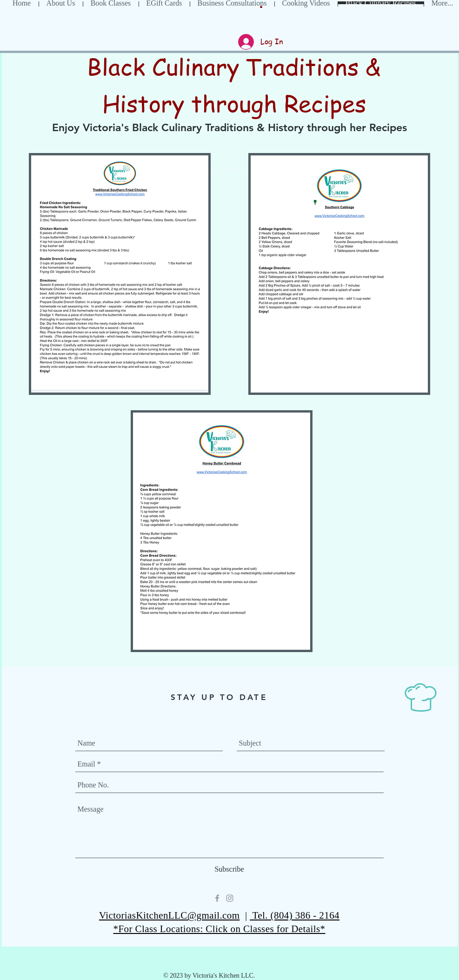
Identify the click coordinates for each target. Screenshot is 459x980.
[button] (261, 7)
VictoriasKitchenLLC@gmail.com (170, 915)
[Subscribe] (229, 869)
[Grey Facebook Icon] (217, 898)
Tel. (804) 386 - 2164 (295, 915)
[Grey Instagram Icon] (230, 898)
